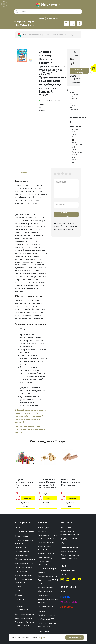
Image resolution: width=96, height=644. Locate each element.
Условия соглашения (25, 614)
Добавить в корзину (79, 71)
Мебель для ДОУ (46, 619)
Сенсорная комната (47, 576)
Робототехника (45, 607)
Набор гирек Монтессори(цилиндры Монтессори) (74, 482)
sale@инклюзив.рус (24, 22)
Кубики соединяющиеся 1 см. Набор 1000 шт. (25, 483)
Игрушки (42, 611)
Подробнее (43, 638)
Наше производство (25, 532)
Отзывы (19, 595)
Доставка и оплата (24, 563)
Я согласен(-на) (75, 638)
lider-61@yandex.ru (24, 25)
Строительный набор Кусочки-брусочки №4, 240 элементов (48, 483)
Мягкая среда (44, 631)
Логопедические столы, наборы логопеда (46, 546)
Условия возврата (23, 618)
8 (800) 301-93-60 (48, 18)
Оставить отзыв (66, 214)
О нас (18, 528)
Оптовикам (20, 547)
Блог (17, 591)
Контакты (20, 599)
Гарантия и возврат (24, 567)
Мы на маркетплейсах (25, 559)
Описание (22, 172)
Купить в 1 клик (26, 504)
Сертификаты (22, 536)
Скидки (19, 587)
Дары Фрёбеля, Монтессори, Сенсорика (45, 561)
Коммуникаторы (46, 595)
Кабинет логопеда (47, 553)
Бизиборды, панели (47, 615)
